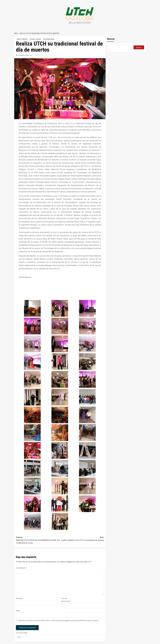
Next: (82, 539)
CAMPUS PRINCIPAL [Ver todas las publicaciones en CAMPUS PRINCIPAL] (22, 39)
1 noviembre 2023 (23, 55)
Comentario (21, 568)
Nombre (20, 598)
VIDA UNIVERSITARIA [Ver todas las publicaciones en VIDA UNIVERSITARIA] (49, 39)
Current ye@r (22, 633)
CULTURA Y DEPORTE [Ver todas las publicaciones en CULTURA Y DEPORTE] (35, 39)
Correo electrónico (66, 600)
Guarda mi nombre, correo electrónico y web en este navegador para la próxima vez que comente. (59, 620)
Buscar (111, 39)
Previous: (38, 540)
